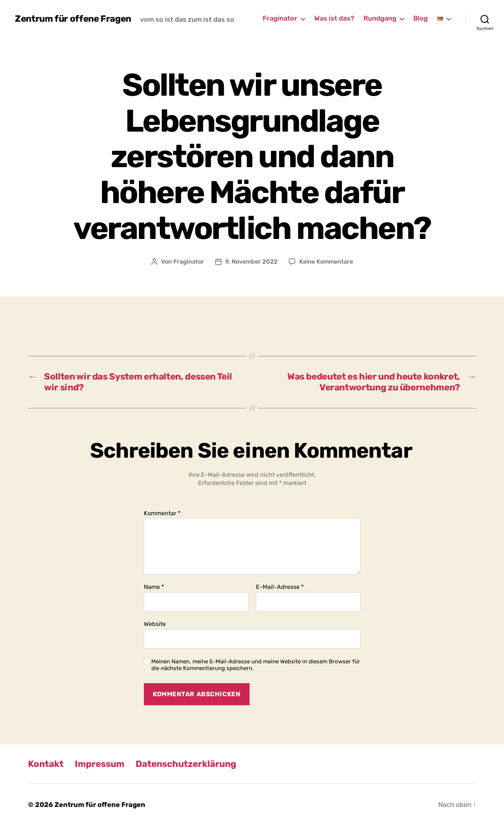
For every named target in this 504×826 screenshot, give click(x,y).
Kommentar (162, 513)
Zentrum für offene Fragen (73, 19)
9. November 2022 (251, 262)
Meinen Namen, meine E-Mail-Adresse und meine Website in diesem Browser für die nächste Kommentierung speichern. (256, 665)
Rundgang (380, 19)
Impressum (100, 764)
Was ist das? (334, 19)
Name (154, 587)
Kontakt (46, 764)
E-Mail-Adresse (280, 587)
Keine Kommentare (326, 262)
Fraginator (280, 19)
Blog (420, 19)
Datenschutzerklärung (186, 764)
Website (155, 624)
